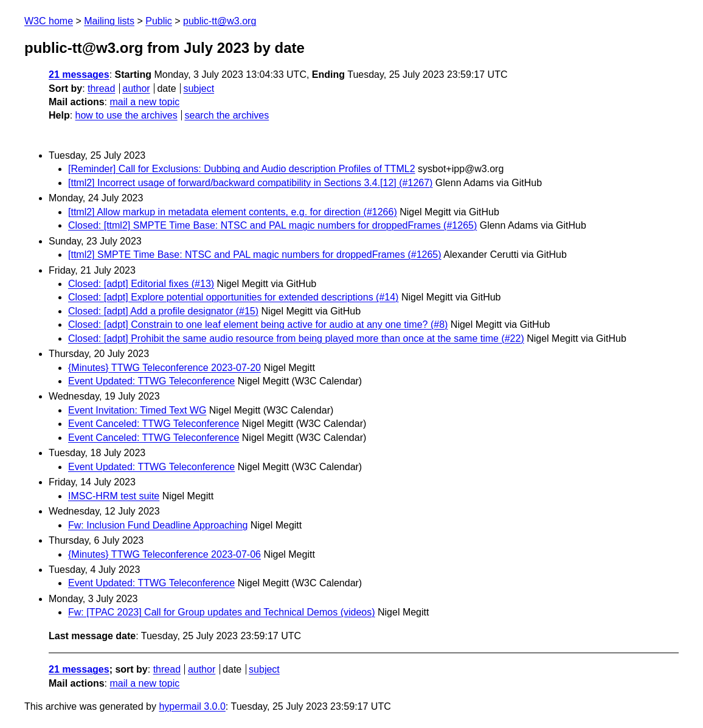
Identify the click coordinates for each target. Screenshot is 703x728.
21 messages (79, 75)
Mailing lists (109, 21)
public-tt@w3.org (220, 21)
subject (199, 88)
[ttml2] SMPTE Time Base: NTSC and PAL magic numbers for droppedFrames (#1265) (255, 255)
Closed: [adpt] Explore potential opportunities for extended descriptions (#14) (233, 297)
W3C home (49, 21)
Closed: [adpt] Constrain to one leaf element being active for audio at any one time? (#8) (258, 324)
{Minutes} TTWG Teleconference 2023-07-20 (164, 368)
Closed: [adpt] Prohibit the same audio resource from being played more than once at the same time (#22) (296, 338)
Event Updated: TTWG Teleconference (151, 381)
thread (101, 88)
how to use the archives (126, 115)
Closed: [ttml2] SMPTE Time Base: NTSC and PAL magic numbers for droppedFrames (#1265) (272, 225)
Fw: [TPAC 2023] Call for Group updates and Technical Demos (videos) (222, 612)
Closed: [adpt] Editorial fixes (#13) (141, 284)
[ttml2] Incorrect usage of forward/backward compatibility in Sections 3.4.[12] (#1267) (250, 183)
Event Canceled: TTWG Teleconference (154, 424)
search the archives (227, 115)
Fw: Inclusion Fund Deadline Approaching (158, 525)
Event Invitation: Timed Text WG (137, 410)
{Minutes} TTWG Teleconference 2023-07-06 (164, 554)
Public (159, 21)
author (136, 88)
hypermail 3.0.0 (192, 706)
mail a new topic (144, 102)
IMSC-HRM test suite (114, 496)
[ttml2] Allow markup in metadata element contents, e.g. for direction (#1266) (233, 212)
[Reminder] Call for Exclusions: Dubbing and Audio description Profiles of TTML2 (242, 169)
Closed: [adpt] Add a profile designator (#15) (163, 311)
